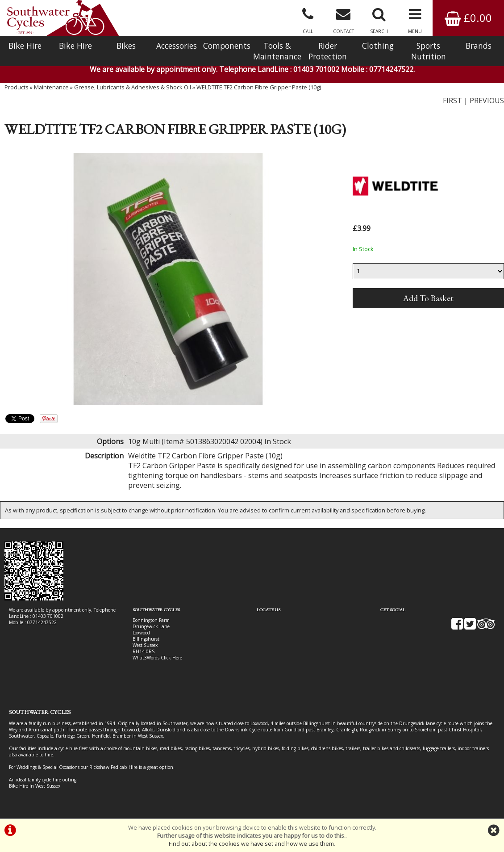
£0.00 (468, 18)
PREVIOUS (487, 101)
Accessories (177, 46)
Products (17, 87)
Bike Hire (25, 46)
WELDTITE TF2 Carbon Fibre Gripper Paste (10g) (259, 87)
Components (227, 46)
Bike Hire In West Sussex (35, 786)
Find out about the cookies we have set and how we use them (251, 844)
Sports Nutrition (429, 51)
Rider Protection (328, 51)
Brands (479, 46)
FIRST (452, 101)
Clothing (378, 46)
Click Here (171, 658)
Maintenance (51, 87)
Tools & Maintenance (277, 51)
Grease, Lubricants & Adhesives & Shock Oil (133, 87)
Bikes (126, 46)
